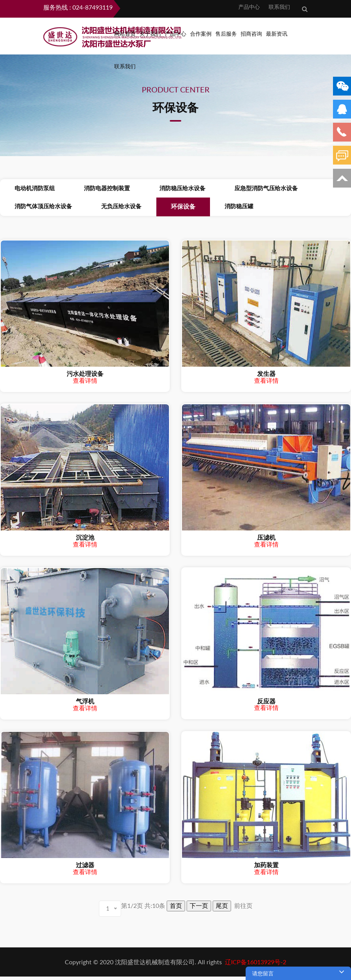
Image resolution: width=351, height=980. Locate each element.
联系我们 (278, 7)
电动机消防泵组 (30, 189)
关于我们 (150, 34)
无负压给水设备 (107, 209)
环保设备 (160, 209)
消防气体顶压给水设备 (39, 209)
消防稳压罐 (206, 209)
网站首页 (125, 34)
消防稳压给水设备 (159, 189)
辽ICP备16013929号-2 (255, 965)
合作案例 (201, 34)
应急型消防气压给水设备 (234, 189)
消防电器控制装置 (93, 189)
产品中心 (248, 7)
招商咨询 (251, 34)
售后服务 (226, 34)
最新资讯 (277, 34)
